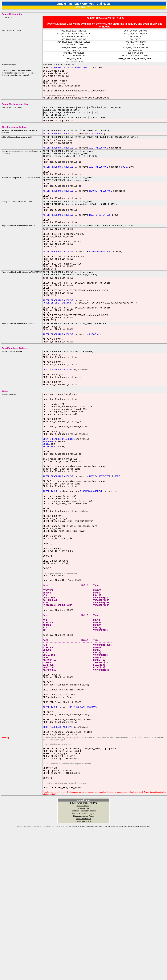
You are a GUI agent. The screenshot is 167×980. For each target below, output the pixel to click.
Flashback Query (84, 949)
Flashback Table (83, 951)
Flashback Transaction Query (83, 957)
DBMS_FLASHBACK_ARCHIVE (83, 946)
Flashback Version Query (84, 959)
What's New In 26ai (83, 964)
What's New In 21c (84, 962)
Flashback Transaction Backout (83, 954)
